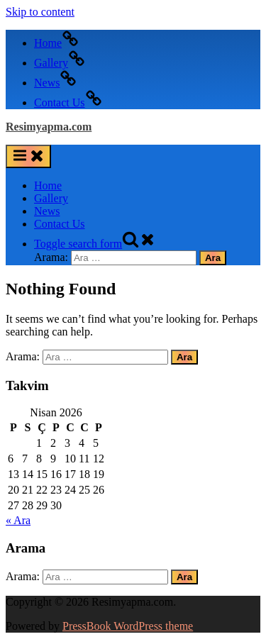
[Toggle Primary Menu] (28, 156)
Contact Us (60, 224)
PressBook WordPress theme (128, 626)
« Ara (18, 520)
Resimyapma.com (49, 127)
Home (48, 185)
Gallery (51, 198)
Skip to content (40, 12)
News (47, 211)
